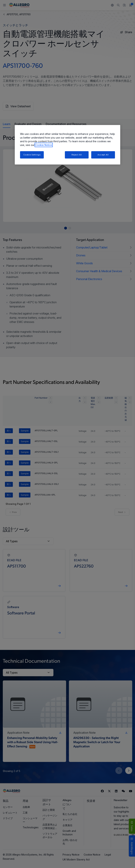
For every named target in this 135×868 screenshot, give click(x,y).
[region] (67, 145)
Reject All (77, 155)
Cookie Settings (32, 155)
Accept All (103, 155)
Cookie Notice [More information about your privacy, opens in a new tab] (44, 145)
